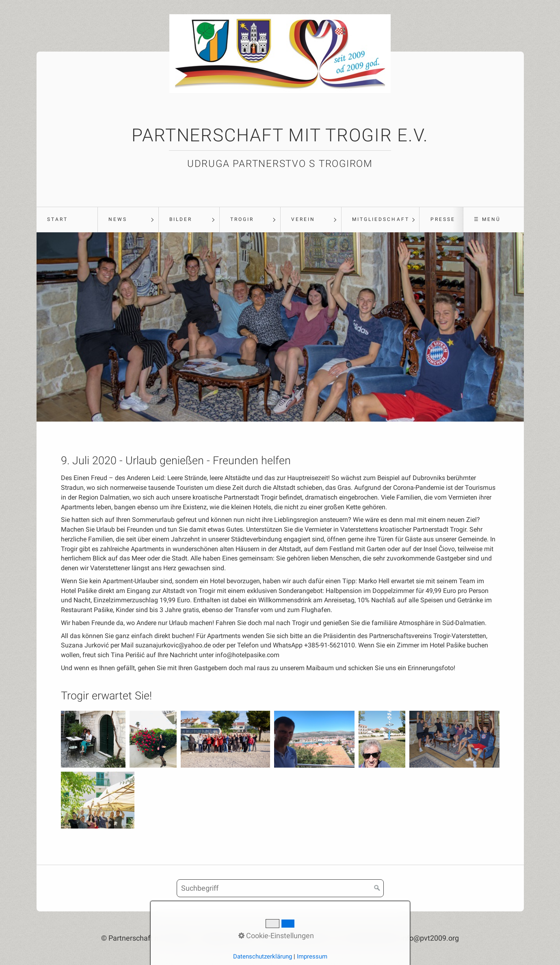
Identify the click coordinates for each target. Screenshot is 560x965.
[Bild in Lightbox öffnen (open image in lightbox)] (93, 739)
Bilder (181, 219)
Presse (443, 219)
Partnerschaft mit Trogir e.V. (280, 135)
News (118, 219)
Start (57, 219)
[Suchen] (377, 888)
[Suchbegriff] (280, 888)
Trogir (242, 219)
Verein (303, 219)
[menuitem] (67, 220)
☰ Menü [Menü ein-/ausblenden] (487, 219)
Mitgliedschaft (381, 219)
